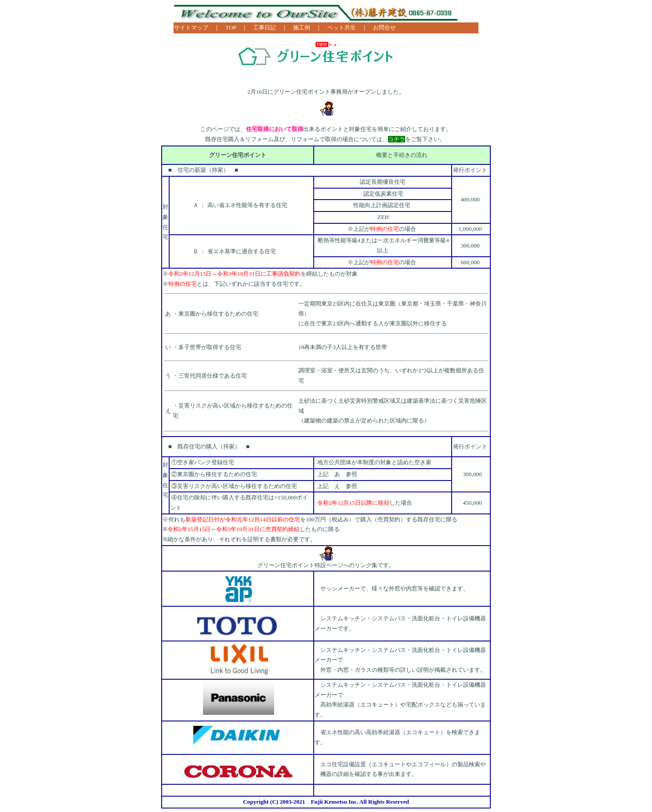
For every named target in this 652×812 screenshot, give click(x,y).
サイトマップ (191, 27)
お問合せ (384, 27)
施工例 (302, 27)
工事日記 (264, 27)
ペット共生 (342, 27)
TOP (231, 27)
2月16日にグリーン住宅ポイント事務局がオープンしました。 (326, 92)
